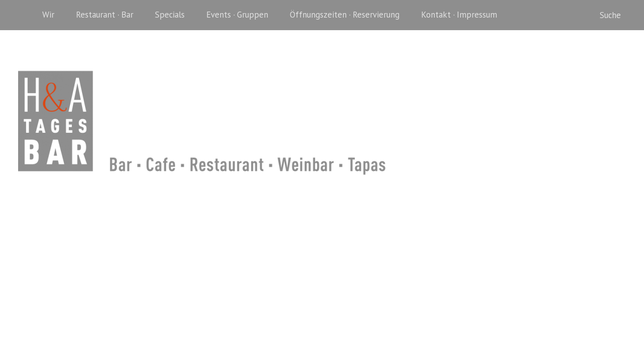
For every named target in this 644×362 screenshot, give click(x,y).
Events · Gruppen (237, 15)
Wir (48, 15)
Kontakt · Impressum (459, 15)
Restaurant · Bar (105, 15)
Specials (170, 15)
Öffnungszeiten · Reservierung (345, 15)
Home (25, 15)
